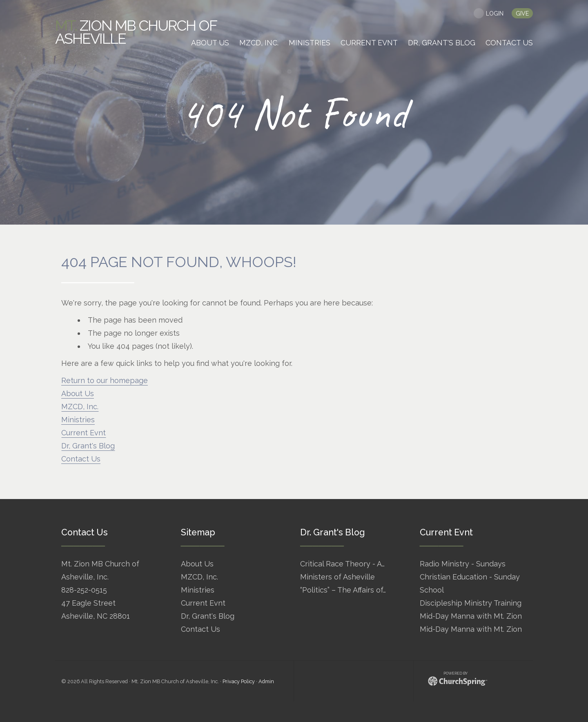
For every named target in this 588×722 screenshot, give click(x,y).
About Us (78, 393)
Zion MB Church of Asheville (136, 32)
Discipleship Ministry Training (471, 603)
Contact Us (81, 459)
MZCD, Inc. (80, 407)
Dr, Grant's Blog (88, 446)
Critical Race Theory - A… (342, 564)
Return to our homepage (105, 380)
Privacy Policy (239, 681)
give (522, 13)
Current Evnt (84, 433)
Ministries (78, 420)
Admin (266, 681)
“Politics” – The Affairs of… (343, 590)
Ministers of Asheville (337, 577)
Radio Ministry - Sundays (463, 564)
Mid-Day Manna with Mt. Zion (471, 616)
